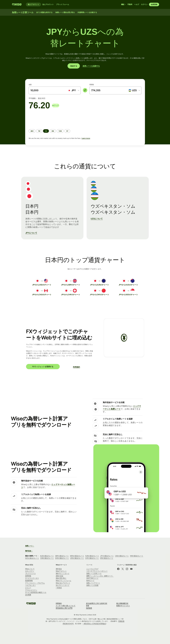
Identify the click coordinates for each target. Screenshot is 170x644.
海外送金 (59, 569)
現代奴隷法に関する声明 (64, 608)
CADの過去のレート (122, 556)
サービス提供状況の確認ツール (36, 592)
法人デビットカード (63, 585)
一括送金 (59, 588)
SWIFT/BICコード (92, 578)
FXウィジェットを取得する (43, 367)
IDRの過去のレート (107, 558)
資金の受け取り (61, 578)
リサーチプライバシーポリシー (97, 571)
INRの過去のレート (137, 556)
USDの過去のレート (77, 558)
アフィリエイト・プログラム (35, 583)
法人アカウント (48, 4)
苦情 (88, 606)
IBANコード (90, 581)
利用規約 (76, 367)
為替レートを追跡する (91, 66)
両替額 (92, 85)
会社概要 (28, 595)
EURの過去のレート (92, 556)
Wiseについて (30, 569)
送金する (74, 66)
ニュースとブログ (92, 569)
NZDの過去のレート (32, 558)
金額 (30, 85)
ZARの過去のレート (47, 558)
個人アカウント (33, 4)
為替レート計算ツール (94, 573)
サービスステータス (32, 578)
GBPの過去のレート (62, 556)
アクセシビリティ (31, 590)
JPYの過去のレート (107, 556)
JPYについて (31, 233)
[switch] (85, 90)
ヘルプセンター (30, 585)
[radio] (32, 131)
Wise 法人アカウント (63, 583)
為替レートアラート (93, 583)
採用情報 (28, 576)
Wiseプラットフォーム (63, 581)
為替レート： (30, 546)
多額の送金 (60, 576)
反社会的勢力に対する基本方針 (97, 603)
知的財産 (89, 608)
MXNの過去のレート (77, 556)
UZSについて (97, 219)
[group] (85, 127)
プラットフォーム (63, 4)
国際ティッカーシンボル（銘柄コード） (100, 576)
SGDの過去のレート (62, 558)
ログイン (144, 4)
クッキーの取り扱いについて (66, 606)
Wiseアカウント (61, 571)
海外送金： (29, 551)
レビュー (28, 588)
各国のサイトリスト (123, 606)
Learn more (86, 138)
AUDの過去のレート (47, 556)
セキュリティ (30, 571)
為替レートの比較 (92, 585)
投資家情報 (29, 581)
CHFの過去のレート (92, 558)
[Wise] (17, 4)
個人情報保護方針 (122, 603)
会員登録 (154, 4)
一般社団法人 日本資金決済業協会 (94, 624)
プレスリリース (30, 573)
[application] (45, 119)
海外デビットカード (63, 573)
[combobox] (73, 90)
